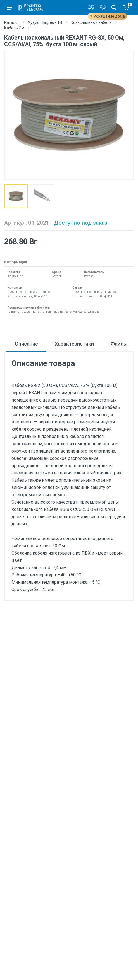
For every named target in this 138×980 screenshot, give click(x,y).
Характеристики (74, 344)
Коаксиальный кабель (91, 22)
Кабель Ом (14, 28)
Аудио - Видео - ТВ (45, 22)
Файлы (119, 344)
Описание (26, 344)
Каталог (12, 22)
